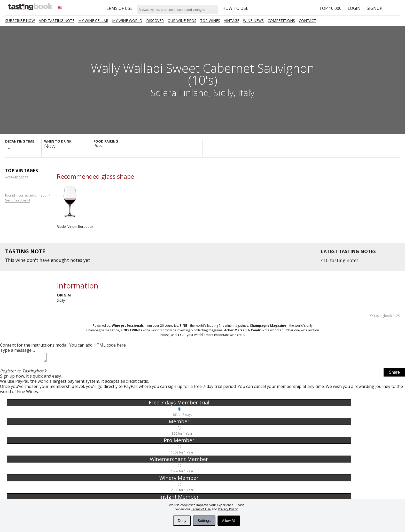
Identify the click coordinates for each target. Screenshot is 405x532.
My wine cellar (93, 21)
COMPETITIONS (281, 21)
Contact (307, 21)
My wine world (127, 21)
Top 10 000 (330, 8)
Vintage (232, 21)
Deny (182, 521)
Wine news (253, 21)
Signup (375, 8)
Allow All (229, 521)
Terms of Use (201, 509)
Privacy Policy (228, 509)
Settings (204, 521)
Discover (155, 21)
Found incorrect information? (28, 198)
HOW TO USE (235, 8)
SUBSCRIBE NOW (20, 21)
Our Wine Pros (182, 21)
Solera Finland (180, 92)
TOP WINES (210, 21)
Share (394, 374)
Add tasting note (57, 21)
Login (354, 8)
